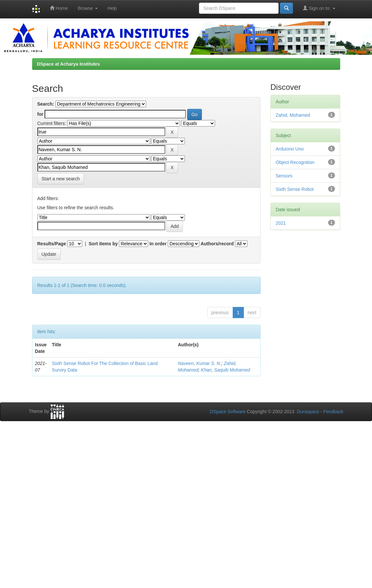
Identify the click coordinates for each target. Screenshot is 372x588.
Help (112, 8)
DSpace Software (228, 412)
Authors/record (217, 244)
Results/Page (52, 244)
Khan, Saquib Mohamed (225, 370)
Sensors (284, 176)
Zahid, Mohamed (293, 115)
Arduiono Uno (290, 149)
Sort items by (103, 244)
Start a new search (61, 179)
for (40, 114)
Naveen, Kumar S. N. (200, 363)
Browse (88, 8)
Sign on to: (319, 8)
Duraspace (308, 412)
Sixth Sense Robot (295, 189)
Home (59, 8)
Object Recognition (295, 162)
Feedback (333, 412)
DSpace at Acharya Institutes (69, 64)
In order (158, 244)
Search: (46, 104)
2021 (281, 223)
